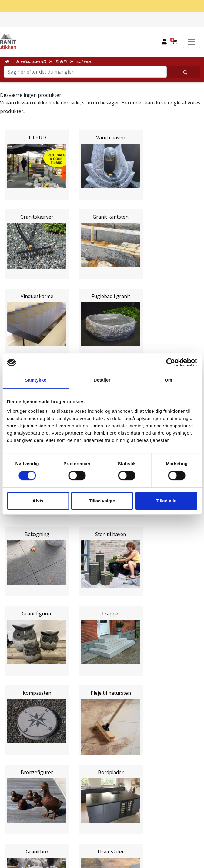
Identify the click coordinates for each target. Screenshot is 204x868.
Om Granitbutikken (102, 745)
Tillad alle (166, 501)
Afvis (38, 501)
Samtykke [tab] (36, 380)
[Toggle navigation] (192, 42)
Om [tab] (168, 380)
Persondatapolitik (103, 774)
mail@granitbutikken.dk (106, 823)
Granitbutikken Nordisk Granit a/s (102, 795)
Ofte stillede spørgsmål (102, 752)
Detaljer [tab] (102, 380)
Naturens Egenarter (103, 760)
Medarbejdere (102, 731)
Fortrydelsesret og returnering (103, 781)
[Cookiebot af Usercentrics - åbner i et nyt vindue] (171, 363)
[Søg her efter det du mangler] (184, 72)
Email (74, 603)
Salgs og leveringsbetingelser (103, 767)
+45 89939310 (106, 836)
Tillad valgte (102, 501)
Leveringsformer (102, 738)
